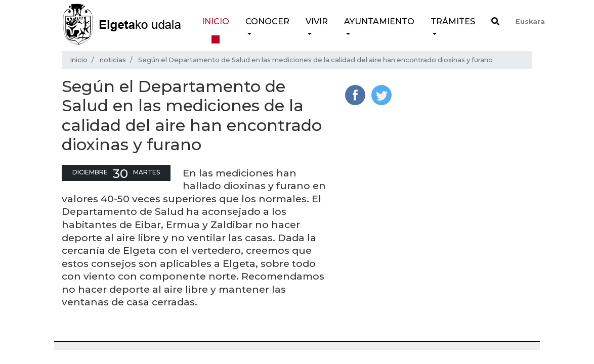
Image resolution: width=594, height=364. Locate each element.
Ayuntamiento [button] (379, 21)
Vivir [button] (317, 21)
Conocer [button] (267, 21)
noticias (113, 60)
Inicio (216, 21)
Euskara (530, 21)
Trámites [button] (453, 21)
